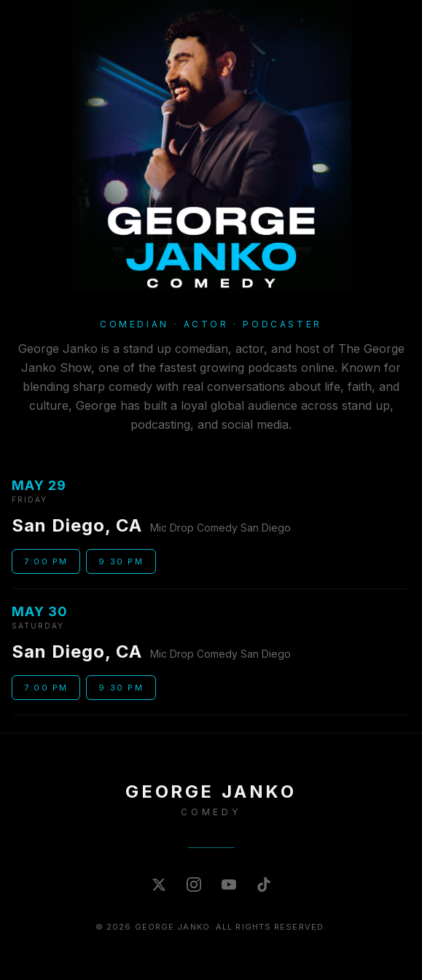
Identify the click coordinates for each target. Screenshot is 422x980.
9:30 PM (121, 561)
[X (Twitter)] (159, 884)
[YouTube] (229, 884)
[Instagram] (194, 884)
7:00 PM (46, 561)
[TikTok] (264, 884)
